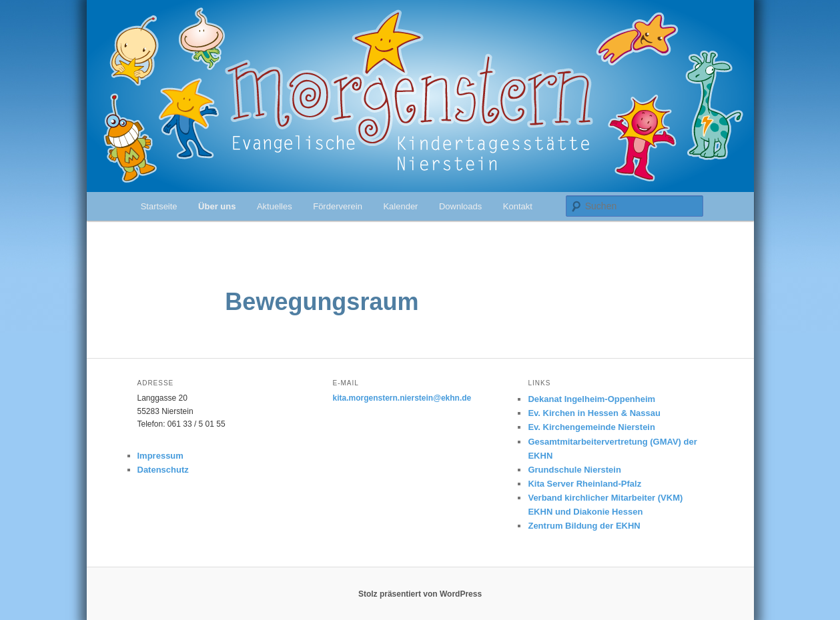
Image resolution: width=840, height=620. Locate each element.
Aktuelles (275, 206)
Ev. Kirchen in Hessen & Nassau (594, 413)
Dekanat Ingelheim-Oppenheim (591, 399)
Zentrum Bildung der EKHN (584, 526)
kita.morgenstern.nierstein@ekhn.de (402, 398)
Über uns (217, 206)
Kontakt (518, 206)
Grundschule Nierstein (574, 470)
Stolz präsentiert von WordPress (420, 594)
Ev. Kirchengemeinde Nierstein (591, 427)
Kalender (400, 206)
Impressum (160, 456)
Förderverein (338, 206)
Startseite (159, 206)
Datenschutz (163, 470)
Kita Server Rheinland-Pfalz (584, 484)
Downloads (460, 206)
